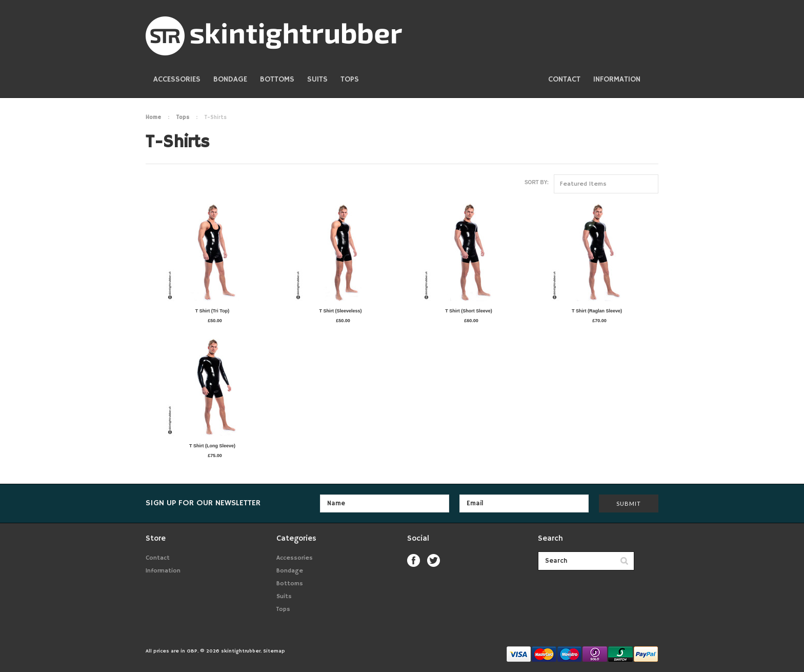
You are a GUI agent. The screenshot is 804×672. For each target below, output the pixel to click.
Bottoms (277, 79)
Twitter (434, 560)
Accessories (177, 79)
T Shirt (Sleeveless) (340, 311)
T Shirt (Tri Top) (212, 311)
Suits (317, 79)
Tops (350, 79)
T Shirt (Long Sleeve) (212, 446)
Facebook (414, 560)
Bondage (230, 79)
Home (153, 117)
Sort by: (537, 182)
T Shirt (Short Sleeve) (469, 311)
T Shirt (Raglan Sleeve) (597, 311)
